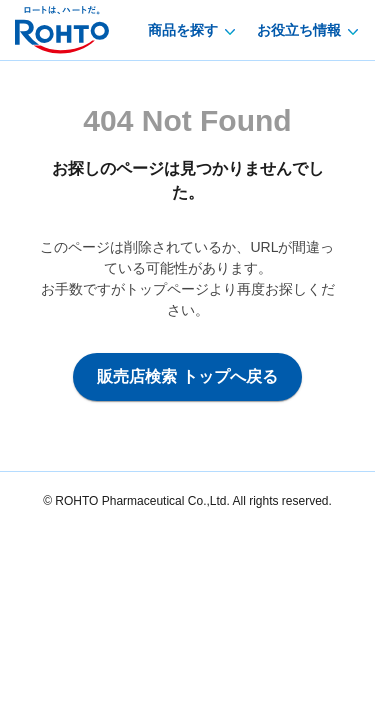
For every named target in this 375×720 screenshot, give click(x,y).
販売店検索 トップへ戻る (187, 376)
